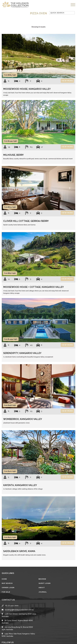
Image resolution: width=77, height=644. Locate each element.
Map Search (7, 583)
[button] (7, 56)
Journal (43, 592)
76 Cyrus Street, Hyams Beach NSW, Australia (17, 622)
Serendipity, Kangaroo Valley (22, 353)
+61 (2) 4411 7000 (10, 606)
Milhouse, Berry (13, 155)
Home (4, 579)
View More (67, 81)
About (42, 588)
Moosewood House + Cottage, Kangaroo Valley (34, 287)
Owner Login (8, 588)
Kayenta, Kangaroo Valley (20, 485)
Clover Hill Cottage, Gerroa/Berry (26, 221)
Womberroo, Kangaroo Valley (23, 419)
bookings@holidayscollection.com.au (18, 610)
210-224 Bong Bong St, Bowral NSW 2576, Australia (17, 628)
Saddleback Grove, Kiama (19, 551)
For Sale (6, 592)
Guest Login (45, 583)
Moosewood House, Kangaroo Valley (27, 89)
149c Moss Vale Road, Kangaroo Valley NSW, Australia (18, 635)
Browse (42, 579)
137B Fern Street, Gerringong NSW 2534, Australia (19, 615)
